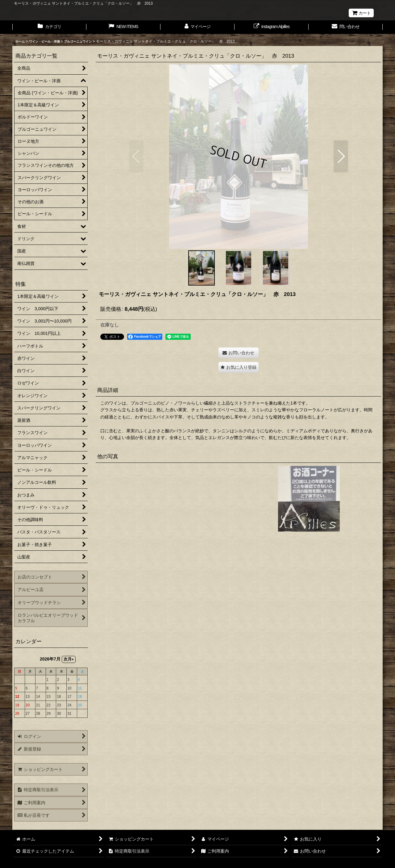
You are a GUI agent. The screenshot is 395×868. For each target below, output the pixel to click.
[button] (136, 156)
